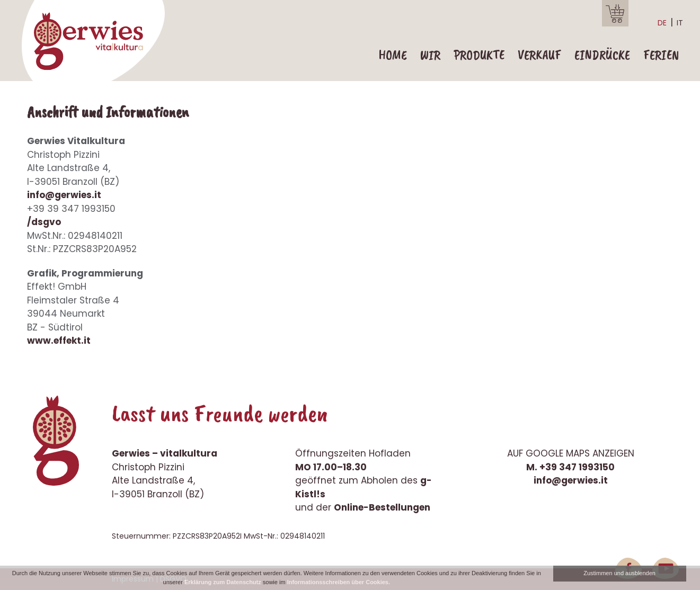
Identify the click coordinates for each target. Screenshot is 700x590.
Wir (430, 55)
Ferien (661, 55)
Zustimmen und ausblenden (619, 573)
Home (393, 55)
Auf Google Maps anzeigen (571, 453)
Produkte (479, 55)
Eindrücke (602, 55)
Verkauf (539, 55)
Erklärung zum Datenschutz (223, 582)
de (662, 23)
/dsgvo (44, 222)
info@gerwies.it (64, 195)
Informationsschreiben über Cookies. (339, 582)
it (680, 23)
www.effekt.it (59, 341)
